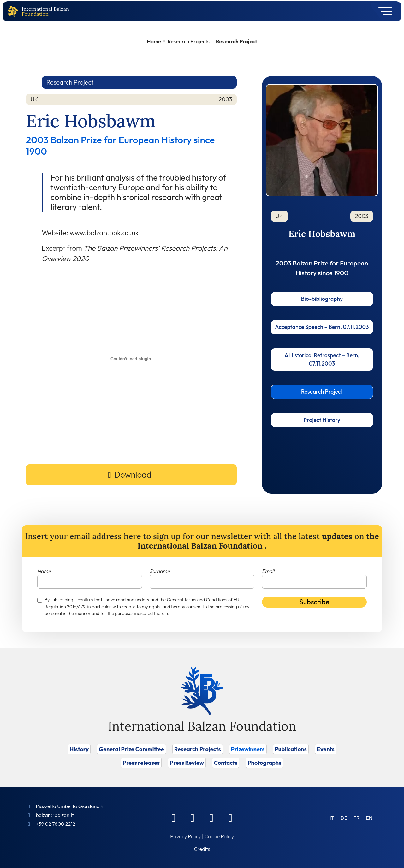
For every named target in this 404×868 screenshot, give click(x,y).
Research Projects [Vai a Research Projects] (198, 749)
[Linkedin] (193, 817)
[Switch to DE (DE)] (344, 818)
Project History (322, 420)
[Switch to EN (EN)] (369, 818)
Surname (160, 571)
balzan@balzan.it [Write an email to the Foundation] (55, 815)
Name (44, 571)
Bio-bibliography (322, 299)
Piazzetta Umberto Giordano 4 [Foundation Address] (70, 806)
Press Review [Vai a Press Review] (187, 763)
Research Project (322, 392)
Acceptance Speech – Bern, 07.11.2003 (322, 327)
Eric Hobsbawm (322, 234)
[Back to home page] (14, 12)
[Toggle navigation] (383, 11)
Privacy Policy (185, 836)
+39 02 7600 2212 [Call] (55, 824)
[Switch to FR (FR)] (356, 818)
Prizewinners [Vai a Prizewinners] (248, 749)
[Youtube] (230, 817)
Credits (202, 849)
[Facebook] (174, 817)
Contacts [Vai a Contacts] (226, 763)
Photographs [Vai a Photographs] (264, 763)
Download (133, 475)
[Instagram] (211, 817)
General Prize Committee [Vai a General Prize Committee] (131, 749)
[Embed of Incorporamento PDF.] (131, 359)
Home (154, 41)
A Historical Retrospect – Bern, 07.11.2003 (322, 359)
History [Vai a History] (79, 749)
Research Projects (189, 41)
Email (268, 571)
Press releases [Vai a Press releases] (141, 763)
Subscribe (315, 602)
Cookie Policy (219, 836)
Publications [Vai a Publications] (291, 749)
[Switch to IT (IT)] (332, 818)
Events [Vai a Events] (326, 749)
